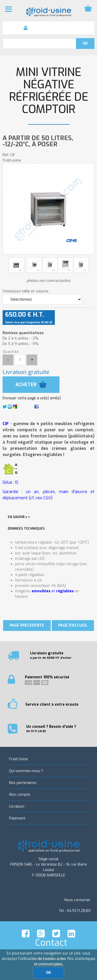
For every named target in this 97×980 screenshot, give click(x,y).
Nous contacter (77, 900)
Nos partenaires (23, 783)
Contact (51, 943)
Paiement (17, 818)
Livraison (17, 806)
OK (48, 973)
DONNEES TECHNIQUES (26, 529)
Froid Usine (18, 759)
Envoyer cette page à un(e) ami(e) (32, 398)
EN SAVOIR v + (19, 517)
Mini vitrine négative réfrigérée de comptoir (49, 91)
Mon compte (20, 795)
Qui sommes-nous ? (26, 771)
